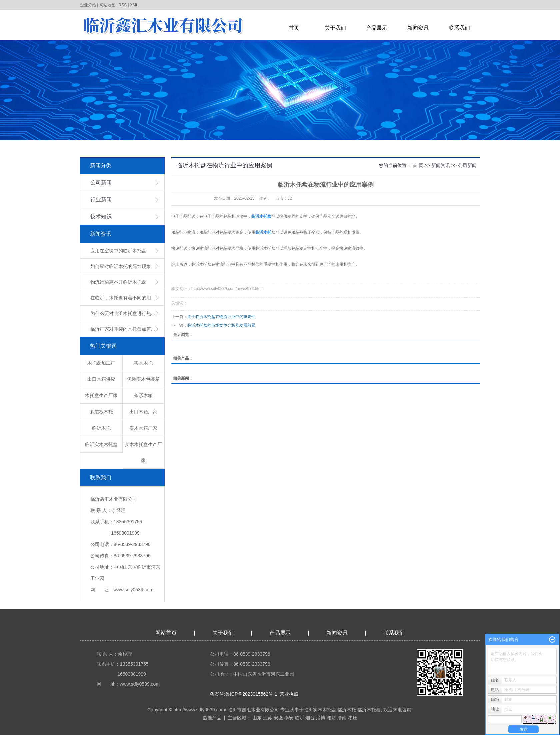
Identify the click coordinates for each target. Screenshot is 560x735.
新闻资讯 (418, 28)
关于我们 (335, 28)
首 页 (418, 165)
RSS (123, 5)
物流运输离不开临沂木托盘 (118, 282)
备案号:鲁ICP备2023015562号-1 (244, 694)
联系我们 (459, 28)
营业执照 (289, 694)
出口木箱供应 (101, 379)
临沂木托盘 (369, 710)
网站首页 (166, 633)
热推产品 (212, 718)
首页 (294, 28)
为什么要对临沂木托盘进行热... (123, 313)
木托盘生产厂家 (101, 395)
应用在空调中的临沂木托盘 (118, 251)
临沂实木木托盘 (101, 444)
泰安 (289, 718)
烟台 (310, 718)
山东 (257, 718)
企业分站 (88, 5)
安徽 (278, 718)
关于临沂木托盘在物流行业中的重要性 (221, 317)
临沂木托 (101, 428)
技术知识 (101, 216)
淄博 (321, 718)
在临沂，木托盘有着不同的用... (123, 298)
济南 (342, 718)
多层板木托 (101, 412)
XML (134, 5)
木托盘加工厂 (101, 363)
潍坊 (331, 718)
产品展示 (377, 28)
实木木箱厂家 (143, 428)
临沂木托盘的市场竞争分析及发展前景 (221, 325)
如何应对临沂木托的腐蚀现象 (121, 266)
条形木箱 (143, 395)
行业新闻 (101, 199)
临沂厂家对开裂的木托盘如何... (123, 329)
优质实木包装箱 (143, 379)
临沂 (300, 718)
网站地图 (107, 5)
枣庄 (353, 718)
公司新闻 (101, 182)
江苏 (268, 718)
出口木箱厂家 (143, 412)
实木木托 (143, 363)
